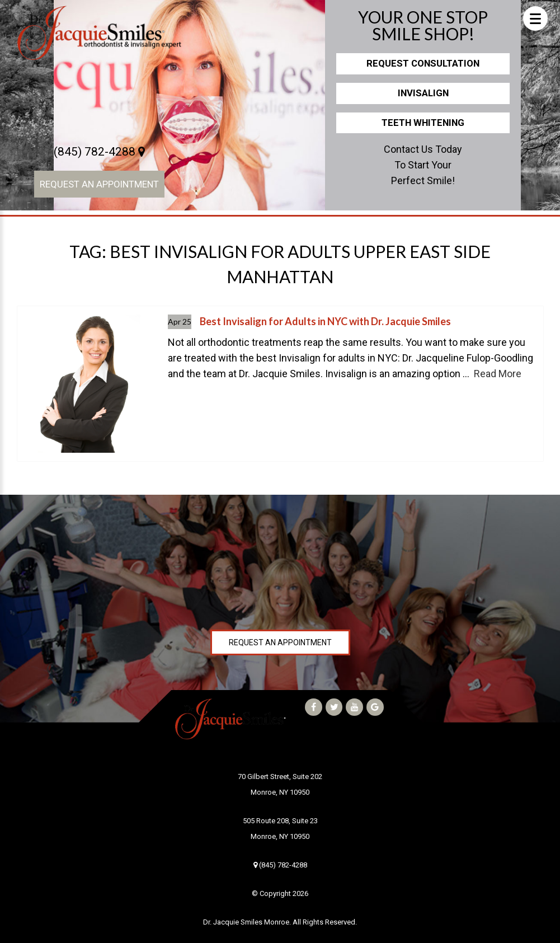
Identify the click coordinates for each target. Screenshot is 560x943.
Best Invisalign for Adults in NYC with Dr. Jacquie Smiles (325, 321)
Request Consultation (423, 63)
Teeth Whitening (423, 123)
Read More (498, 374)
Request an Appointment (99, 184)
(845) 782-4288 (99, 152)
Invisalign (423, 93)
